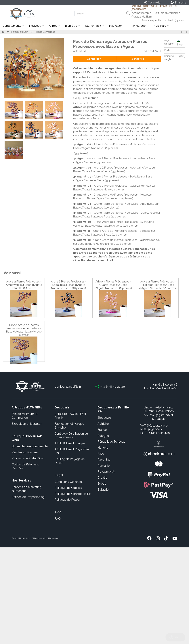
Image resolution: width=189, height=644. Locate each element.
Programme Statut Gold (28, 458)
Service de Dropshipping (28, 497)
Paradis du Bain (20, 32)
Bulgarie (103, 490)
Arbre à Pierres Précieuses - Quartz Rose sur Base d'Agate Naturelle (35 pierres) (113, 285)
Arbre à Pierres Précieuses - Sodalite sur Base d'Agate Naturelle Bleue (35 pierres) (69, 285)
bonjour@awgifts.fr (68, 387)
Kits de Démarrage (45, 32)
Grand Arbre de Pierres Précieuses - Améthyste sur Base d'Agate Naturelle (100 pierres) (24, 330)
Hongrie (103, 448)
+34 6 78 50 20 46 (165, 385)
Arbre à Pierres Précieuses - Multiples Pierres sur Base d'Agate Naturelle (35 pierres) (158, 285)
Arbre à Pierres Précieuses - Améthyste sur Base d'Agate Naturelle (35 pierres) (24, 285)
